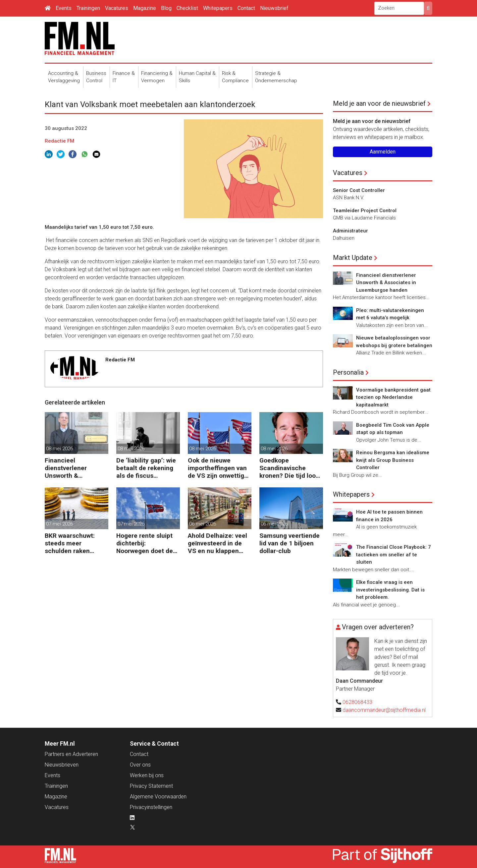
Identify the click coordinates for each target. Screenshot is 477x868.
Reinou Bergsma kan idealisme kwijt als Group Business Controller (393, 460)
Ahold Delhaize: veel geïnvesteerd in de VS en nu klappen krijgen (217, 543)
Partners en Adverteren (71, 754)
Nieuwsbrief (274, 8)
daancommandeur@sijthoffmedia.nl (384, 710)
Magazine (145, 8)
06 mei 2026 (203, 524)
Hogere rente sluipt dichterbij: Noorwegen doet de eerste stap (145, 543)
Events (64, 8)
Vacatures (117, 8)
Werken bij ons (147, 775)
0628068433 (357, 702)
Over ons (140, 765)
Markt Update (353, 258)
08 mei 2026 (59, 449)
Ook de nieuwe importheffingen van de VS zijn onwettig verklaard (217, 468)
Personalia (348, 372)
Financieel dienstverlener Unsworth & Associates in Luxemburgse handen (77, 468)
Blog (166, 8)
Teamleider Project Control (365, 211)
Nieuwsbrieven (62, 765)
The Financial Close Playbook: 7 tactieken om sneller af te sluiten (394, 555)
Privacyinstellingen (151, 807)
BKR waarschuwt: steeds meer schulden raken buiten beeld (70, 543)
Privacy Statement (151, 786)
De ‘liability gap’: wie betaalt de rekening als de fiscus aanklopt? (146, 468)
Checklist (187, 8)
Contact (246, 8)
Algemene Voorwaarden (158, 797)
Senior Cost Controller (359, 190)
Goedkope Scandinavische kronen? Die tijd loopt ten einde (291, 468)
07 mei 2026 (59, 524)
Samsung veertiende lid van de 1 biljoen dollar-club (290, 543)
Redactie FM (59, 141)
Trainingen (88, 8)
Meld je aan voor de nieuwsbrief (379, 103)
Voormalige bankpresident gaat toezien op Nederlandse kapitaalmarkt (393, 397)
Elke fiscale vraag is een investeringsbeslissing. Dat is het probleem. (390, 590)
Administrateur (350, 231)
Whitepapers (218, 8)
